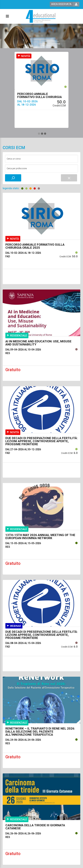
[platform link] (41, 16)
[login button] (65, 4)
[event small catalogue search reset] (69, 178)
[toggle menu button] (7, 16)
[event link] (41, 81)
